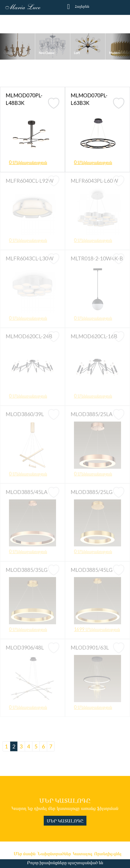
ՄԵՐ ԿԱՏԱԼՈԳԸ (65, 821)
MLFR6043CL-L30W (30, 258)
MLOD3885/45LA (27, 492)
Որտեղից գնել (108, 853)
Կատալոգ (83, 853)
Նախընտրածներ (54, 853)
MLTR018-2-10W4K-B (97, 258)
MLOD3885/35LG (27, 570)
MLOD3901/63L (90, 647)
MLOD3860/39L (25, 414)
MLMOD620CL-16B (94, 336)
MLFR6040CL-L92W (30, 181)
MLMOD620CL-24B (29, 336)
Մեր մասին (25, 853)
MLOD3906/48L (25, 647)
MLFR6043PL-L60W (94, 181)
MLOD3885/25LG (92, 492)
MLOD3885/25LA (92, 414)
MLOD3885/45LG (92, 570)
